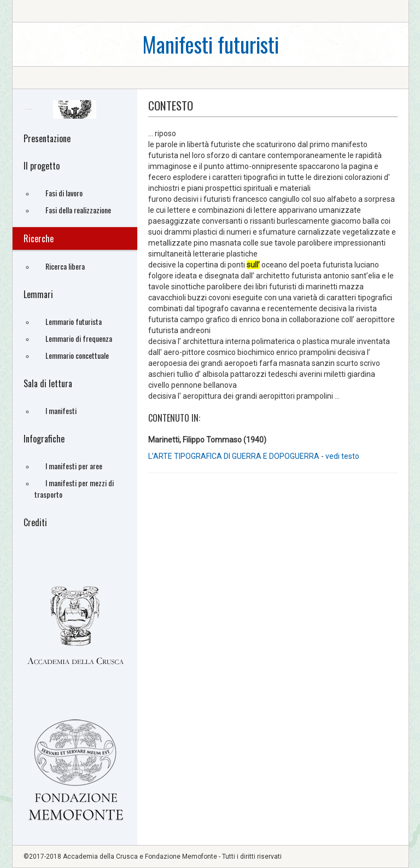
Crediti (35, 522)
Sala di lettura (48, 383)
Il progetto (42, 166)
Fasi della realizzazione (78, 210)
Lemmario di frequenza (79, 338)
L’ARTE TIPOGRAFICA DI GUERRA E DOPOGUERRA (235, 456)
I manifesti (61, 410)
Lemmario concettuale (77, 355)
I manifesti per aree (74, 466)
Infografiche (44, 439)
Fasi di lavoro (64, 193)
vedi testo (342, 456)
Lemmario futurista (74, 321)
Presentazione (47, 138)
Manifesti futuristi (211, 44)
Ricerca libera (65, 266)
